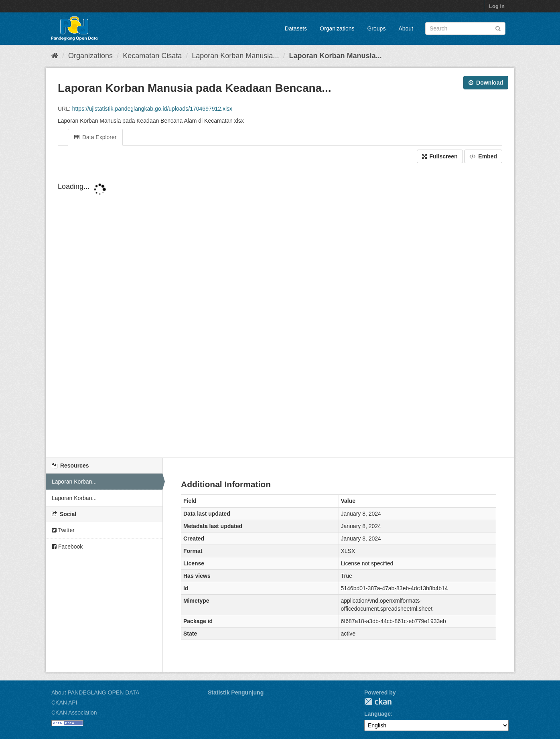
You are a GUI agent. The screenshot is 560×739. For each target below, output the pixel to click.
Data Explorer (95, 137)
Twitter (63, 530)
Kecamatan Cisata (152, 56)
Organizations (337, 28)
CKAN (378, 702)
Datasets (296, 28)
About (406, 28)
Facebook (67, 547)
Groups (376, 28)
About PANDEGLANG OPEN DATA (95, 692)
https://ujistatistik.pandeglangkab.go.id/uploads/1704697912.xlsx (152, 109)
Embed (483, 156)
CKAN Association (74, 713)
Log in (497, 6)
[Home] (55, 56)
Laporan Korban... (74, 482)
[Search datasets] (465, 28)
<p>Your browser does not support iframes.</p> (280, 309)
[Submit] (498, 28)
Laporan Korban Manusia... (235, 56)
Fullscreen (440, 156)
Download (486, 83)
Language (377, 714)
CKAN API (64, 703)
